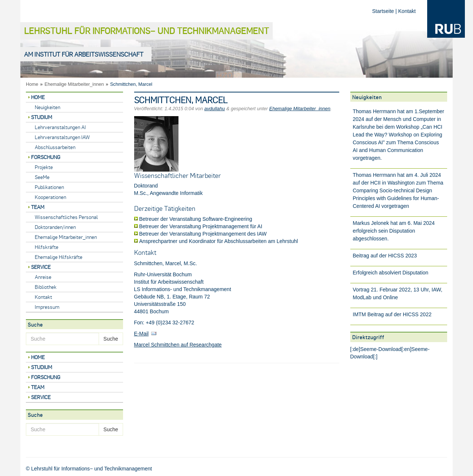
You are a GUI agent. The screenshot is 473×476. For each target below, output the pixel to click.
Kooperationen (50, 197)
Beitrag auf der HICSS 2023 (385, 256)
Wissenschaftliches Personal (66, 217)
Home (32, 84)
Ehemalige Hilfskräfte (59, 257)
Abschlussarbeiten (55, 147)
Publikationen (49, 187)
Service (41, 267)
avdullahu (215, 109)
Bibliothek (46, 287)
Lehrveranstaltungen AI (60, 127)
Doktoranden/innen (55, 227)
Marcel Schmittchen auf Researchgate (178, 345)
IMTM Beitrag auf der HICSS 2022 (392, 314)
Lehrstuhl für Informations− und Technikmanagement (147, 31)
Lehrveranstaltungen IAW (62, 137)
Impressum (47, 307)
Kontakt (407, 11)
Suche (111, 339)
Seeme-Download (381, 349)
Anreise (43, 277)
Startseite (383, 11)
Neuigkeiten (47, 107)
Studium (42, 117)
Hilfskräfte (47, 247)
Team (38, 207)
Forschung (46, 157)
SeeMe (42, 177)
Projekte (44, 167)
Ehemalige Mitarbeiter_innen (74, 84)
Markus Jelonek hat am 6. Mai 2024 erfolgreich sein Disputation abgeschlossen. (394, 231)
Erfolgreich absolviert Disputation (391, 273)
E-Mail (142, 334)
